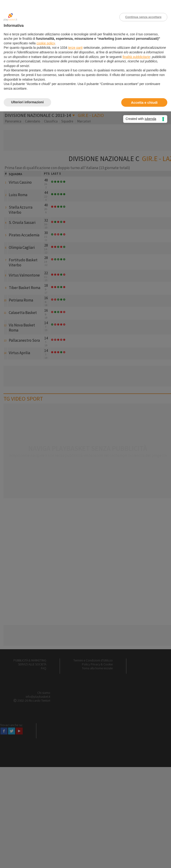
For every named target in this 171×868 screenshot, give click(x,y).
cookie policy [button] (46, 43)
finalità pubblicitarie (136, 57)
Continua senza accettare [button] (143, 17)
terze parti (75, 48)
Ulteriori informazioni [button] (27, 102)
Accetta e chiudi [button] (144, 102)
